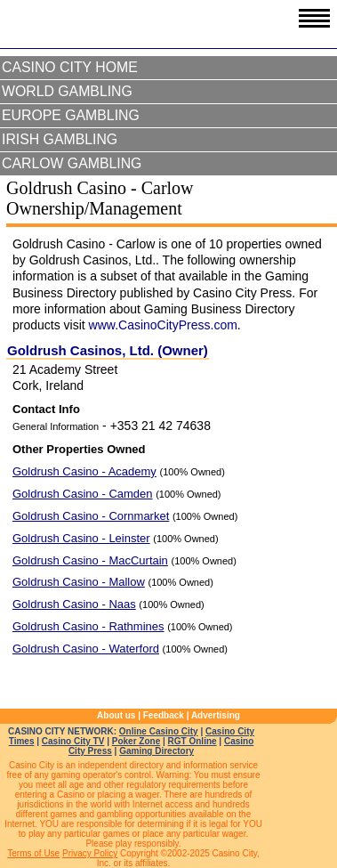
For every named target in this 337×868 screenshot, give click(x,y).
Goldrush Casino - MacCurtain (90, 560)
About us (116, 715)
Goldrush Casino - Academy (84, 471)
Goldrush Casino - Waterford (86, 649)
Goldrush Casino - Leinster (81, 538)
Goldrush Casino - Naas (74, 604)
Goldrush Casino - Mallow (79, 582)
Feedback (164, 715)
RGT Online (193, 741)
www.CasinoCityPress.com (163, 325)
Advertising (216, 715)
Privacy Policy (90, 853)
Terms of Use (33, 853)
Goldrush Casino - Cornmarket (91, 516)
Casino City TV (73, 741)
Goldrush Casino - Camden (83, 494)
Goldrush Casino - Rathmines (88, 626)
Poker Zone (136, 741)
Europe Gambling (71, 115)
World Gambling (67, 91)
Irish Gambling (60, 139)
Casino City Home (70, 67)
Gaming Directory (156, 751)
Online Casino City (159, 731)
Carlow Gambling (72, 163)
